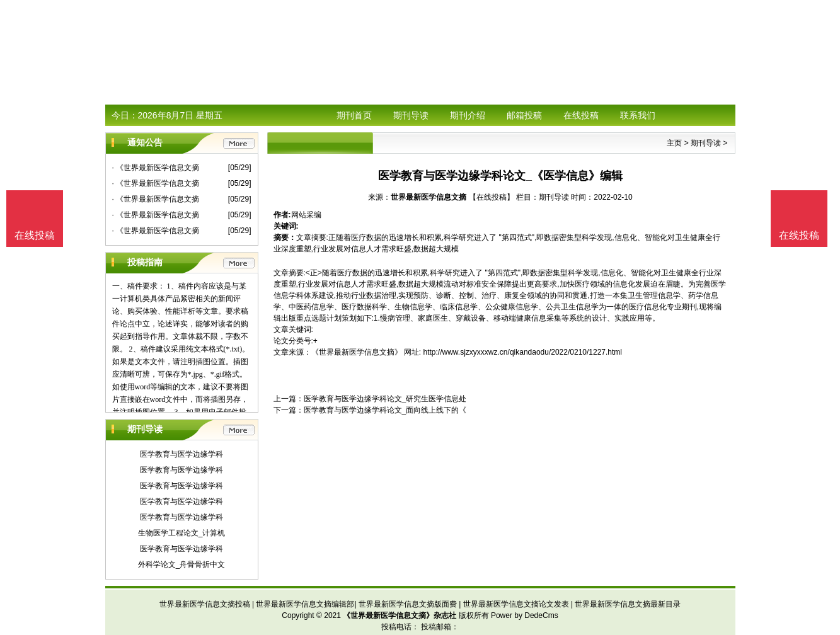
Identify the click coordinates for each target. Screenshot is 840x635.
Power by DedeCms (525, 615)
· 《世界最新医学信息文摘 (156, 168)
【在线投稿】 (492, 197)
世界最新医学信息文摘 (429, 197)
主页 (674, 143)
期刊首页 (354, 115)
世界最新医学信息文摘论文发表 (516, 604)
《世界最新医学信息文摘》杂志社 (400, 615)
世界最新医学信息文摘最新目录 (628, 604)
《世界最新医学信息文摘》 (357, 352)
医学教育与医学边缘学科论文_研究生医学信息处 (385, 399)
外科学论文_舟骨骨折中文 (182, 564)
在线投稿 (581, 115)
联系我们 (638, 115)
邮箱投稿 (524, 115)
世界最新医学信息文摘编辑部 (305, 604)
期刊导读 (411, 115)
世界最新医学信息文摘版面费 (408, 604)
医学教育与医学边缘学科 (181, 454)
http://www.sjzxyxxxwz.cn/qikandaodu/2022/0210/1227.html (523, 352)
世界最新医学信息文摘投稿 (205, 604)
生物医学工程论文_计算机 (182, 533)
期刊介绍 (468, 115)
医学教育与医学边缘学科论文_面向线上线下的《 (385, 410)
